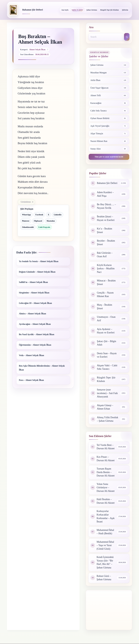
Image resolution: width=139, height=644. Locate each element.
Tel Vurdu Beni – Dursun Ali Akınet (106, 447)
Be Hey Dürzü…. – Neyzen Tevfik (106, 206)
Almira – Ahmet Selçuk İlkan (32, 314)
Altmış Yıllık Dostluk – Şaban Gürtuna (108, 419)
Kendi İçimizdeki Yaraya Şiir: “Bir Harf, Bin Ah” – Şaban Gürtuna (105, 562)
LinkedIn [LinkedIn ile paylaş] (58, 215)
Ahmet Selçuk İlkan (37, 50)
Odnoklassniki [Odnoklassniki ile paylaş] (28, 227)
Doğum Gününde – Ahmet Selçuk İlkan (37, 272)
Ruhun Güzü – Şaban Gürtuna (104, 578)
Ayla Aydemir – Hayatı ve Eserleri (106, 331)
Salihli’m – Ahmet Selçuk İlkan (33, 282)
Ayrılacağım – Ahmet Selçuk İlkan (35, 324)
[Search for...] (106, 37)
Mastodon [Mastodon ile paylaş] (51, 221)
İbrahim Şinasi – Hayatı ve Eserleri (106, 218)
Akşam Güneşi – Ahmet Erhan (105, 407)
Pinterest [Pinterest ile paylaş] (26, 221)
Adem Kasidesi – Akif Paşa (105, 194)
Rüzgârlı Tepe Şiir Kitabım (110, 10)
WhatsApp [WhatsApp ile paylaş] (26, 215)
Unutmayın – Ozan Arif (106, 319)
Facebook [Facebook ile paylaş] (39, 215)
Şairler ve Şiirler (77, 10)
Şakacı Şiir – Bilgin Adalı (107, 343)
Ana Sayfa (65, 10)
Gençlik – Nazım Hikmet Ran (105, 294)
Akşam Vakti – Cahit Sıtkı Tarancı (107, 367)
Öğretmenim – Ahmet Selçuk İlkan (35, 345)
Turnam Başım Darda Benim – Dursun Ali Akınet (106, 472)
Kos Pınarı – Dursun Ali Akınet (106, 459)
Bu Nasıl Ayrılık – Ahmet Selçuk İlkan (37, 334)
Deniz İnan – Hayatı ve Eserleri (107, 355)
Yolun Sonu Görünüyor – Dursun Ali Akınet (106, 488)
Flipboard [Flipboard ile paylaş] (38, 221)
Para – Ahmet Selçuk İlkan (31, 380)
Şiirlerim (125, 10)
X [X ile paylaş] (48, 215)
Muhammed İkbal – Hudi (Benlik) (105, 532)
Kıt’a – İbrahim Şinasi (105, 230)
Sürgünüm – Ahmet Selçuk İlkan (34, 293)
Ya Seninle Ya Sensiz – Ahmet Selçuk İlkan (39, 261)
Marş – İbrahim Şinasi (105, 307)
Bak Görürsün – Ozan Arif (105, 255)
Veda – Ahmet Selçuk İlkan (31, 355)
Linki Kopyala (44, 227)
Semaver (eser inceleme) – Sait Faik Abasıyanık (107, 393)
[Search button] (127, 37)
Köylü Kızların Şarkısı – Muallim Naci (106, 269)
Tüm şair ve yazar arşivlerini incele (109, 157)
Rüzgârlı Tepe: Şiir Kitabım (106, 379)
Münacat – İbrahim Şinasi (106, 282)
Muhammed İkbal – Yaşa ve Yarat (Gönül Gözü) (105, 545)
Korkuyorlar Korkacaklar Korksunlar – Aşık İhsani (106, 516)
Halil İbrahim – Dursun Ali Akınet (106, 501)
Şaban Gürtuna (92, 10)
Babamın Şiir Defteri (33, 10)
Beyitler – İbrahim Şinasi (106, 243)
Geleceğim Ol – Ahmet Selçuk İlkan (35, 303)
